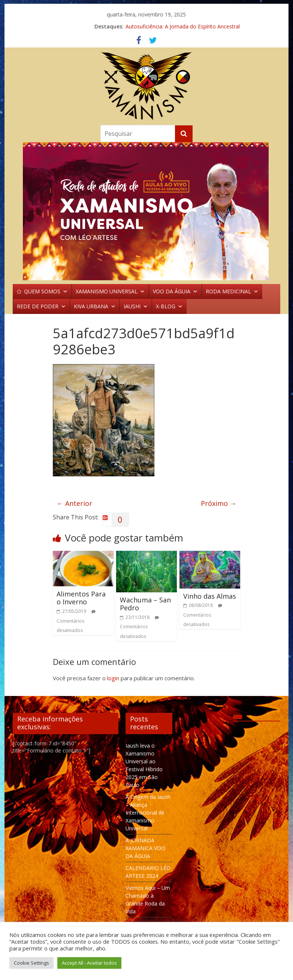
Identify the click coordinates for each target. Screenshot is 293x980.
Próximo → (219, 503)
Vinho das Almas (210, 596)
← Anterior (74, 503)
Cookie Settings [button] (31, 963)
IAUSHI (136, 306)
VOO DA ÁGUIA (175, 291)
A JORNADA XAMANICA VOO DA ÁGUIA (145, 848)
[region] (146, 211)
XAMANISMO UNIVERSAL (110, 291)
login (113, 678)
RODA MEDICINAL (232, 291)
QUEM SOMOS (46, 291)
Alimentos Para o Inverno (81, 598)
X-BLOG (169, 306)
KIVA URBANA (95, 306)
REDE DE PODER (41, 306)
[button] (146, 211)
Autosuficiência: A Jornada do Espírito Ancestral (183, 26)
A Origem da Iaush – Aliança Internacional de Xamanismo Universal (148, 813)
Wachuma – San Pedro (145, 604)
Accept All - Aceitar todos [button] (89, 963)
